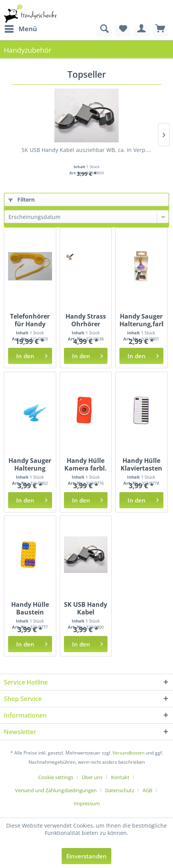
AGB (147, 790)
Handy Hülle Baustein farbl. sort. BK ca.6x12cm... (30, 608)
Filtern (22, 199)
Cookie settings (56, 777)
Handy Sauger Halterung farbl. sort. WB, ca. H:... (30, 464)
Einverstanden (86, 856)
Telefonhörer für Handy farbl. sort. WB (30, 320)
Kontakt (120, 777)
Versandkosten (128, 753)
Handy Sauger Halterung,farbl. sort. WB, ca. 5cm (141, 320)
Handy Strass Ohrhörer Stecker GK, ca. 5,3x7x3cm (86, 320)
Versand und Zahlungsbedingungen (56, 790)
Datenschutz (120, 790)
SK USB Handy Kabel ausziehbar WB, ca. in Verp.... (86, 150)
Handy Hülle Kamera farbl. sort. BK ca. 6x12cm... (86, 464)
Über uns (92, 777)
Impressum (87, 803)
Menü (21, 28)
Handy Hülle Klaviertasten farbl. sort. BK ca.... (141, 464)
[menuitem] (20, 29)
